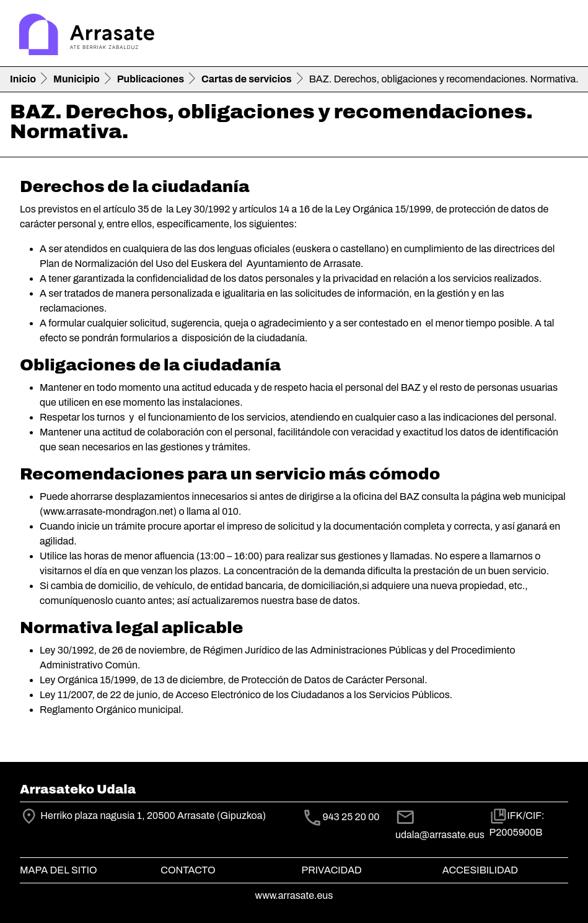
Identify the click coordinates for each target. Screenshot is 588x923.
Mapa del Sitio (59, 870)
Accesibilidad (480, 870)
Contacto (188, 870)
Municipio (77, 79)
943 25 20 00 (351, 817)
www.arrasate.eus (294, 895)
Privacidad (332, 870)
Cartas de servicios (247, 79)
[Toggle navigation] (561, 36)
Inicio (23, 79)
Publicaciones (151, 79)
